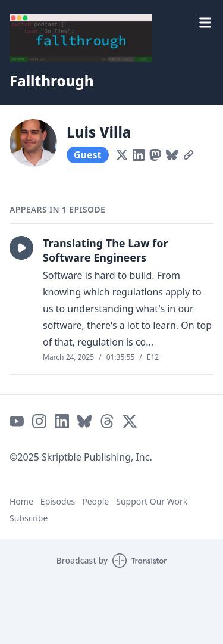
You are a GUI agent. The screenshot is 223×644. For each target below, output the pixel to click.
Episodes (58, 501)
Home (21, 501)
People (95, 501)
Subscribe (29, 518)
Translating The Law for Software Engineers (106, 250)
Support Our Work (152, 501)
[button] (21, 248)
